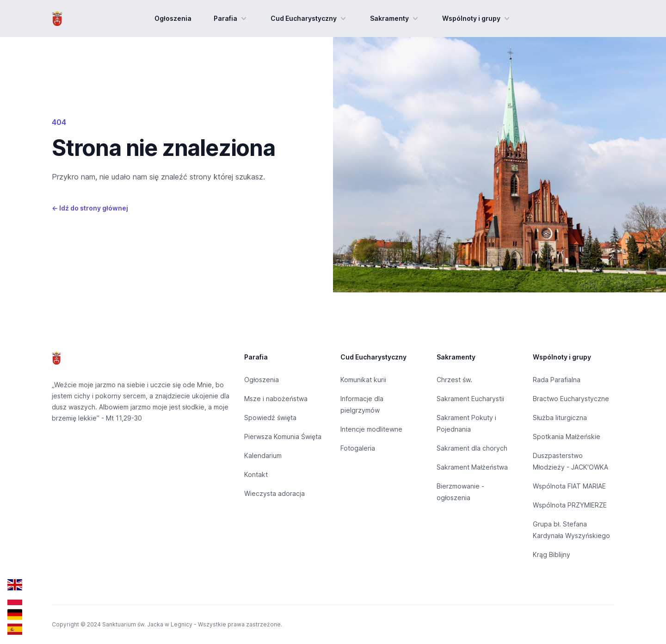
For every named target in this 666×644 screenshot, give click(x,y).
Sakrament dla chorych (472, 448)
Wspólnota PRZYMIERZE (570, 505)
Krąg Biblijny (552, 554)
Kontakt (256, 474)
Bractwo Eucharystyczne (571, 399)
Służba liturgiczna (560, 418)
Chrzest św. (454, 380)
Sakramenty (395, 19)
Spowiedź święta (270, 418)
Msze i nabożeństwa (276, 399)
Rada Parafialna (557, 380)
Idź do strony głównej (90, 208)
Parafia (231, 19)
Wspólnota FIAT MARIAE (569, 486)
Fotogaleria (358, 448)
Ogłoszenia (173, 18)
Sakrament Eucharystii (470, 399)
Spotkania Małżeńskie (567, 437)
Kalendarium (263, 455)
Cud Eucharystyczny (309, 19)
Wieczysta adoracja (274, 493)
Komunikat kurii (363, 380)
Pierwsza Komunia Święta (283, 437)
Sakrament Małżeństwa (472, 467)
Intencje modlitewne (371, 429)
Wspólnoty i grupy (477, 19)
